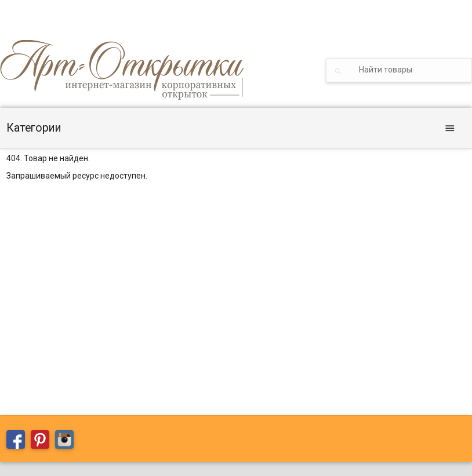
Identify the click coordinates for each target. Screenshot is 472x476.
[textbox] (399, 70)
